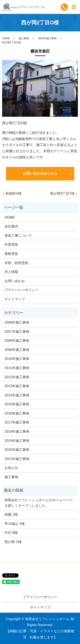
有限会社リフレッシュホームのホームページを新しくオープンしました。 (39, 503)
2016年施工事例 (17, 413)
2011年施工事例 (17, 368)
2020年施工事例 (17, 450)
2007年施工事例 (17, 332)
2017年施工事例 (17, 422)
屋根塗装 (11, 254)
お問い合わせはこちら (40, 173)
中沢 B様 (11, 533)
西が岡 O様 (13, 542)
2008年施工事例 (47, 38)
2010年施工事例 (17, 359)
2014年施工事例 (17, 395)
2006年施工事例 (17, 322)
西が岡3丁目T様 (62, 193)
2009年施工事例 (17, 350)
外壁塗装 (11, 245)
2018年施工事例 (17, 432)
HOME (6, 38)
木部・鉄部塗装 (16, 263)
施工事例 (24, 38)
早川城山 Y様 (15, 524)
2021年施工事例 (17, 459)
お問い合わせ (15, 281)
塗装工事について (18, 236)
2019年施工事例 (17, 441)
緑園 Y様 (11, 515)
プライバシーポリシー (22, 290)
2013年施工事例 (17, 386)
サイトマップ (15, 299)
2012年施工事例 (17, 377)
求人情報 (11, 272)
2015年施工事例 (17, 404)
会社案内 (11, 226)
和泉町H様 (13, 193)
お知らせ (11, 468)
